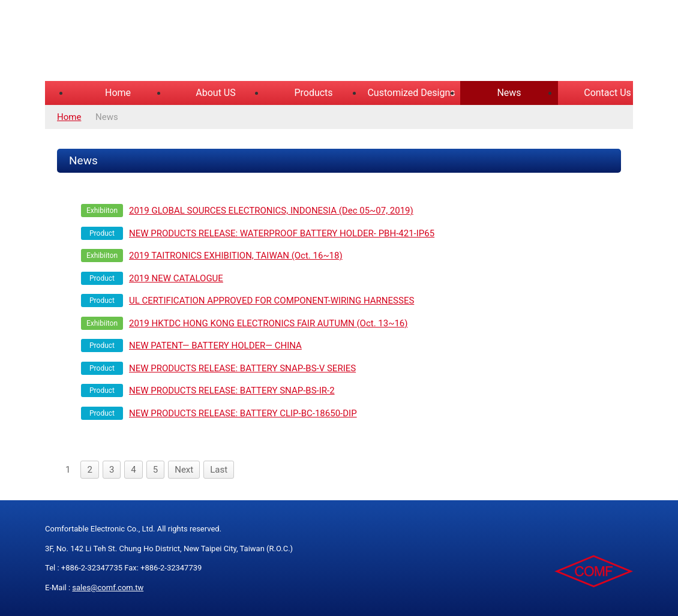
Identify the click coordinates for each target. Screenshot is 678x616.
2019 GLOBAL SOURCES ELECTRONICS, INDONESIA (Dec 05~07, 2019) (271, 211)
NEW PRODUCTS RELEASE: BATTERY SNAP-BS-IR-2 (232, 390)
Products (313, 93)
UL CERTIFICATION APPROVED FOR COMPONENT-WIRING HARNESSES (271, 301)
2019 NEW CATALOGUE (176, 278)
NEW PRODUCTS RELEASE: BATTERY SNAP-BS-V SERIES (242, 368)
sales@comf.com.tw (108, 588)
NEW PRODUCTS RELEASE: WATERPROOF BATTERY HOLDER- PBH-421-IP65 (282, 233)
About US (215, 93)
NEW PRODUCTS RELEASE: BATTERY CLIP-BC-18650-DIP (243, 413)
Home (118, 93)
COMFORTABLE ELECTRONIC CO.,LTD (195, 42)
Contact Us (607, 93)
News (509, 93)
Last (219, 470)
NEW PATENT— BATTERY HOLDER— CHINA (215, 345)
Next (184, 470)
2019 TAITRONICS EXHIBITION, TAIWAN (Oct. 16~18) (236, 256)
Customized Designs (411, 93)
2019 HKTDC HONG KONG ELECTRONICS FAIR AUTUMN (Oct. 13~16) (268, 323)
